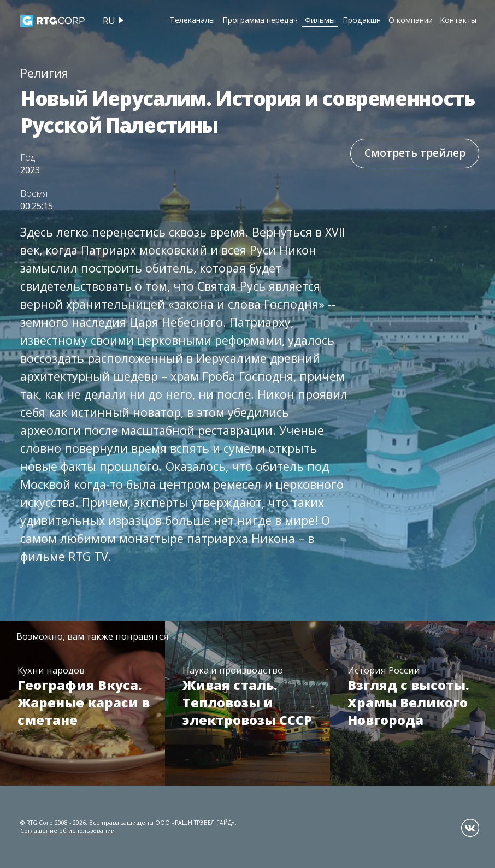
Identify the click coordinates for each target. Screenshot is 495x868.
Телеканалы (192, 20)
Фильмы (320, 20)
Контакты (458, 20)
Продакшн (362, 20)
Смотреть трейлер (415, 153)
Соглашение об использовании (67, 831)
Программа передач (260, 20)
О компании (411, 20)
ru (109, 20)
